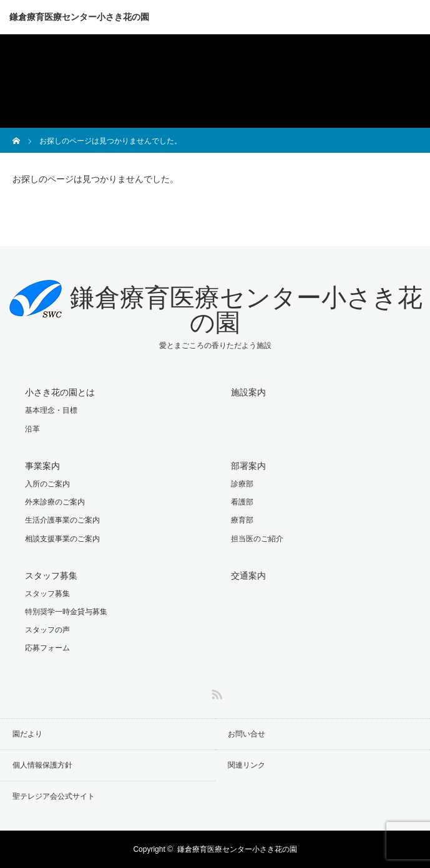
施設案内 (248, 392)
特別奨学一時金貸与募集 (66, 612)
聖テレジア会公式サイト (54, 796)
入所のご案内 (47, 484)
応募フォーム (47, 648)
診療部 (242, 484)
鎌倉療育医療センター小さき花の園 (79, 17)
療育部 (242, 520)
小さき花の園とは (60, 392)
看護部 (242, 502)
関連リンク (247, 765)
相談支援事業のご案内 (62, 539)
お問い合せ (247, 734)
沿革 (32, 429)
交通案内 (248, 576)
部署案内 (248, 466)
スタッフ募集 (51, 576)
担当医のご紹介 (257, 539)
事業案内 (42, 466)
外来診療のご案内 (55, 502)
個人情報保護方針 (42, 765)
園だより (27, 734)
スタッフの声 (47, 630)
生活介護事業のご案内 (62, 520)
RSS (215, 692)
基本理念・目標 (51, 410)
